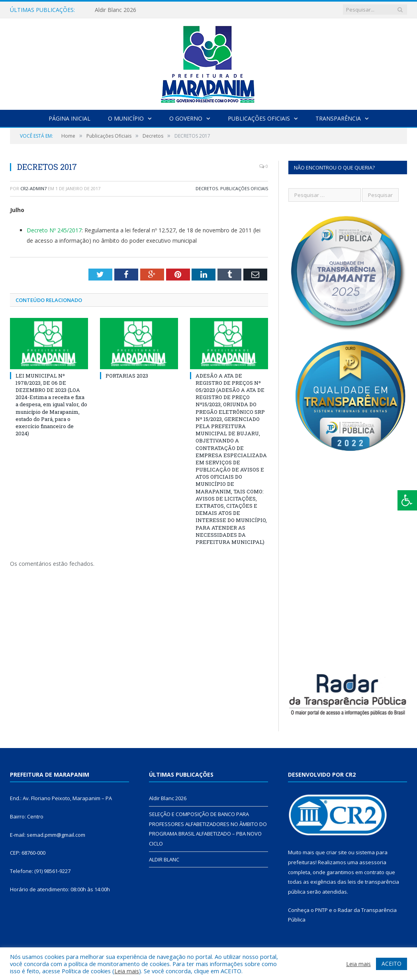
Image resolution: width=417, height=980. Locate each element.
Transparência (338, 118)
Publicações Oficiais (259, 118)
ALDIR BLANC (164, 859)
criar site (337, 852)
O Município (126, 118)
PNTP (321, 910)
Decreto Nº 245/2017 (54, 230)
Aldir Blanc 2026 (116, 10)
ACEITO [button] (392, 963)
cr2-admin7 (33, 188)
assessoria (373, 862)
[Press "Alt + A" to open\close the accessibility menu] (407, 500)
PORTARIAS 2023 (127, 376)
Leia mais (127, 971)
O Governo (186, 118)
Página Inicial (69, 118)
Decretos (207, 188)
